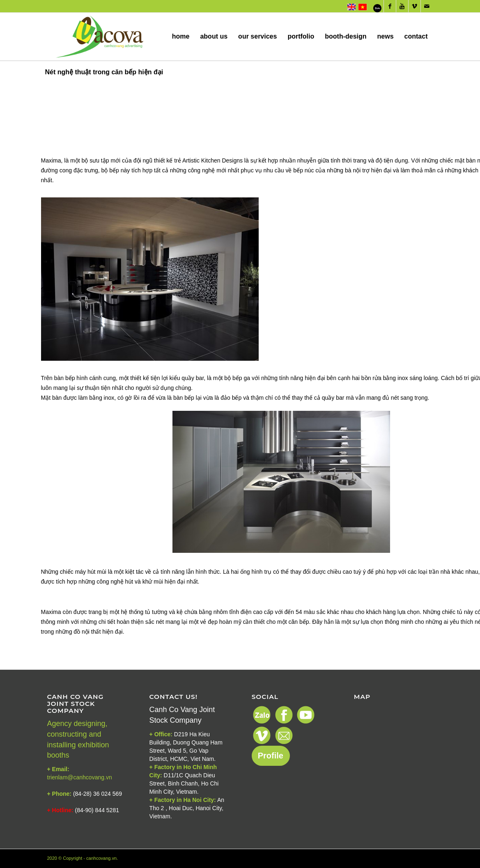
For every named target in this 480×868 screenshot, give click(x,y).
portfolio (301, 47)
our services (257, 47)
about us (214, 47)
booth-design (346, 47)
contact (416, 47)
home (181, 47)
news (386, 47)
